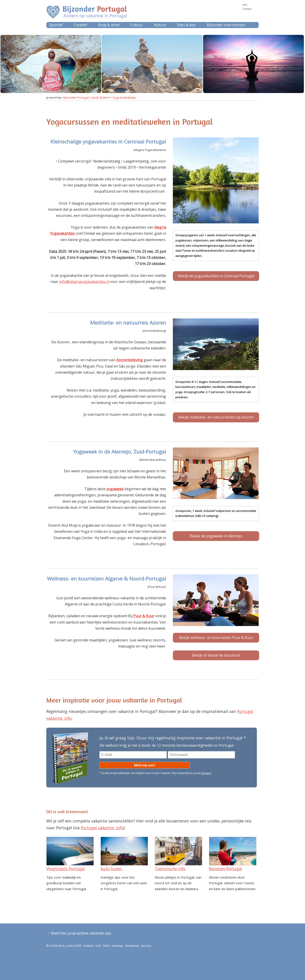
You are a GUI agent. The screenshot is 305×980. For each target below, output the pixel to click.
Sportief (56, 25)
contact (88, 946)
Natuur (160, 25)
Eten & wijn (187, 25)
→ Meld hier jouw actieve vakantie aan (79, 933)
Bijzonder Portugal (76, 98)
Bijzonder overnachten (226, 25)
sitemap (117, 946)
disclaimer (132, 946)
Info (245, 5)
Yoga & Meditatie (124, 98)
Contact (247, 9)
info (98, 946)
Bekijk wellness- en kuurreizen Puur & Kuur (216, 638)
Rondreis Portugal (226, 869)
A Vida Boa (57, 946)
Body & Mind (101, 98)
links (106, 946)
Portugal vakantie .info (102, 828)
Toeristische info (170, 869)
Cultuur (137, 25)
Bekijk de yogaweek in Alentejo (216, 536)
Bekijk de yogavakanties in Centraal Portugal (216, 276)
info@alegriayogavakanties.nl (84, 282)
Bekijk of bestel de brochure (216, 655)
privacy (206, 773)
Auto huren (112, 869)
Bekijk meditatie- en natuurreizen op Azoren (216, 417)
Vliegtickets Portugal (66, 869)
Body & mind (109, 25)
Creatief (80, 25)
